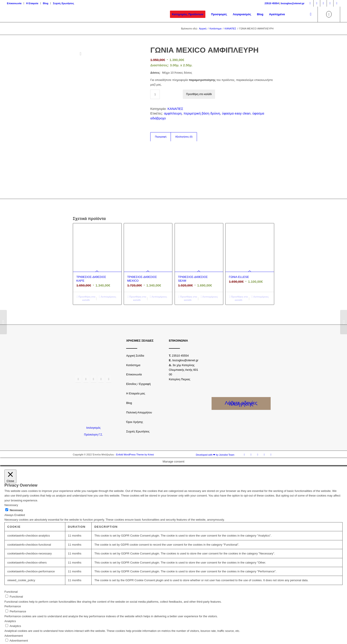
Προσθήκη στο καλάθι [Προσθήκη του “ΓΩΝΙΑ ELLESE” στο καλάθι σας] (239, 270)
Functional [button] (11, 564)
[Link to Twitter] (323, 3)
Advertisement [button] (14, 608)
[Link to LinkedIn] (337, 3)
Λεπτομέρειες (108, 269)
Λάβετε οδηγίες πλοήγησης (241, 375)
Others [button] (9, 622)
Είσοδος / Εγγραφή (138, 356)
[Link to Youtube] (330, 3)
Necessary (16, 482)
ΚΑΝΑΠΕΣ (175, 109)
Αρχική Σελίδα (135, 328)
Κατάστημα (133, 337)
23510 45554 (272, 3)
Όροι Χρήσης (135, 394)
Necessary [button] (11, 477)
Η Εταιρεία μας (136, 366)
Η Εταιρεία (32, 3)
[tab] (161, 137)
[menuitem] (15, 3)
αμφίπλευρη (173, 113)
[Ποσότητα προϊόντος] (155, 94)
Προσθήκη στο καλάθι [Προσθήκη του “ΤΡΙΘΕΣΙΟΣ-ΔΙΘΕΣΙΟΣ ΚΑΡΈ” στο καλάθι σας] (86, 270)
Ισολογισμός (93, 400)
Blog (46, 3)
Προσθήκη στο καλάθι (199, 94)
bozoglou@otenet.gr (293, 3)
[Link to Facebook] (310, 3)
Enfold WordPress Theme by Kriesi (135, 427)
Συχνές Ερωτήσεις (63, 3)
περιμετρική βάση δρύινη (202, 113)
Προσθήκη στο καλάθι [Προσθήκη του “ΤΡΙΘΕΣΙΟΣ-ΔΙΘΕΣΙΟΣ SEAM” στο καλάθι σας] (188, 270)
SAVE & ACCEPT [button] (16, 637)
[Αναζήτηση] (311, 14)
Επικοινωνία (14, 3)
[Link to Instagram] (317, 3)
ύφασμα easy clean (236, 113)
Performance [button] (13, 578)
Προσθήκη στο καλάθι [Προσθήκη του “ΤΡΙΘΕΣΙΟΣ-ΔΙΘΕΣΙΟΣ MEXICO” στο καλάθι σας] (137, 270)
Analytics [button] (10, 593)
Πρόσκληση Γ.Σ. (93, 407)
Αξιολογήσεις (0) (184, 137)
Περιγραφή (161, 137)
